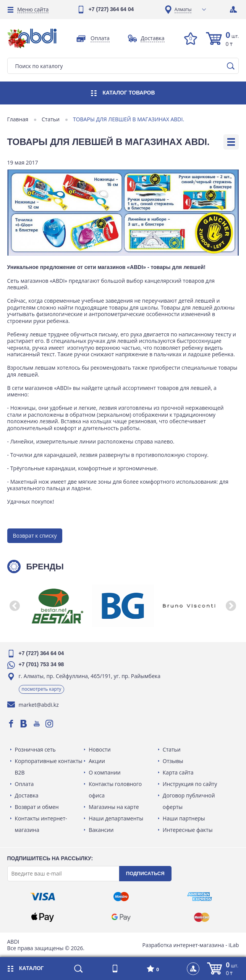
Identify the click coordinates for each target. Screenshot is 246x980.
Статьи (51, 119)
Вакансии (101, 829)
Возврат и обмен (37, 806)
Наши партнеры (184, 818)
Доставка (27, 795)
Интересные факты (187, 829)
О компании (105, 772)
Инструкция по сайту (189, 784)
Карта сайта (178, 772)
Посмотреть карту (42, 689)
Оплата (25, 784)
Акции (97, 761)
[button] (15, 605)
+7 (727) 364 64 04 (111, 9)
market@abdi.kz (39, 704)
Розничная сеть (36, 749)
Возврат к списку (35, 535)
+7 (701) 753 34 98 (42, 664)
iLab (233, 944)
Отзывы (173, 761)
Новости (100, 749)
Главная (18, 119)
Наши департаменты (116, 818)
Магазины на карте (114, 806)
